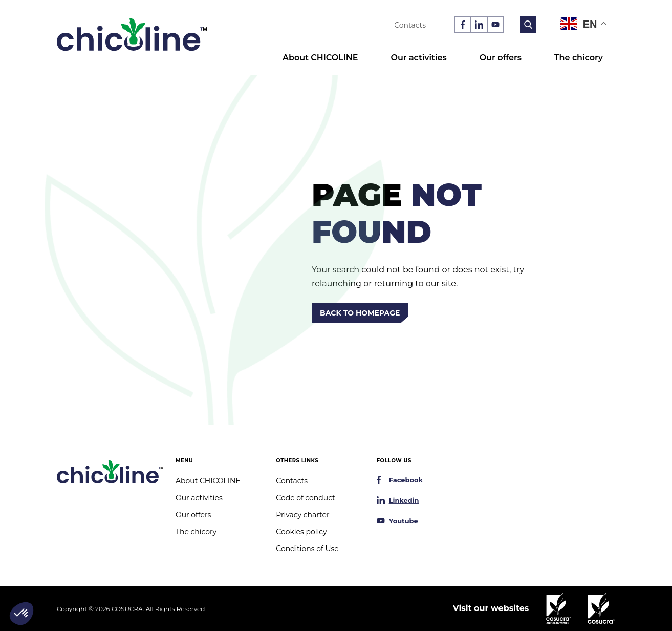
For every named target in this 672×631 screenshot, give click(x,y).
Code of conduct (305, 498)
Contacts (410, 25)
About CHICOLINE (320, 58)
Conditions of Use (307, 549)
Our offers (501, 58)
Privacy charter (302, 515)
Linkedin (404, 500)
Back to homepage (360, 313)
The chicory (579, 58)
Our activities (418, 58)
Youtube (404, 521)
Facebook (406, 480)
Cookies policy (301, 532)
